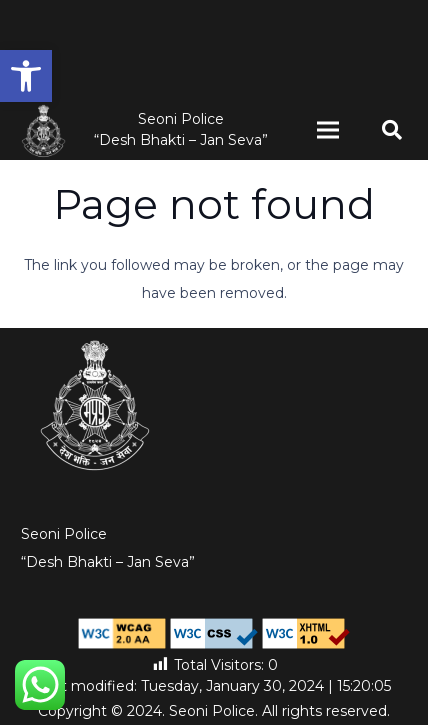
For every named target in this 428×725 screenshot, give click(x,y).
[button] (26, 76)
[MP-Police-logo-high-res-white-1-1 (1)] (44, 130)
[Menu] (328, 130)
